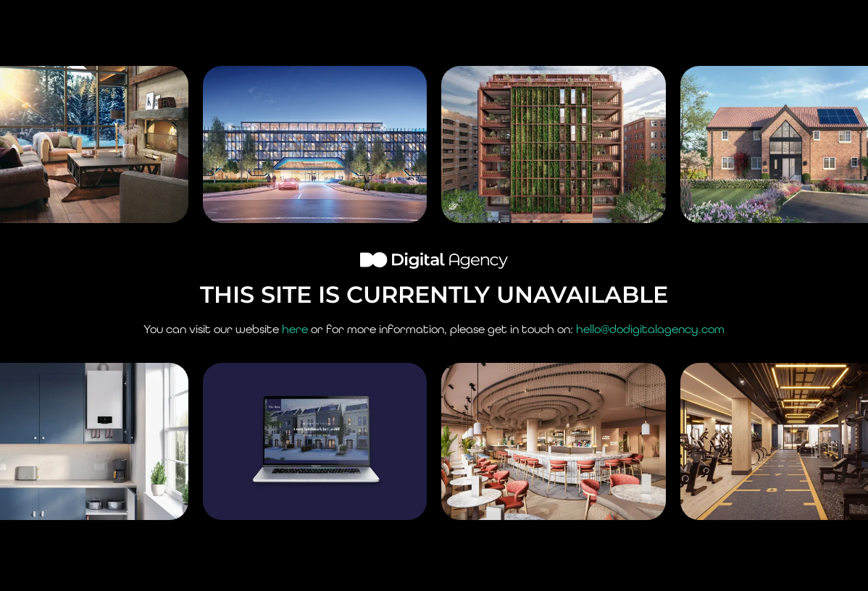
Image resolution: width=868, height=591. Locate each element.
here (295, 329)
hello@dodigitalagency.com (650, 329)
